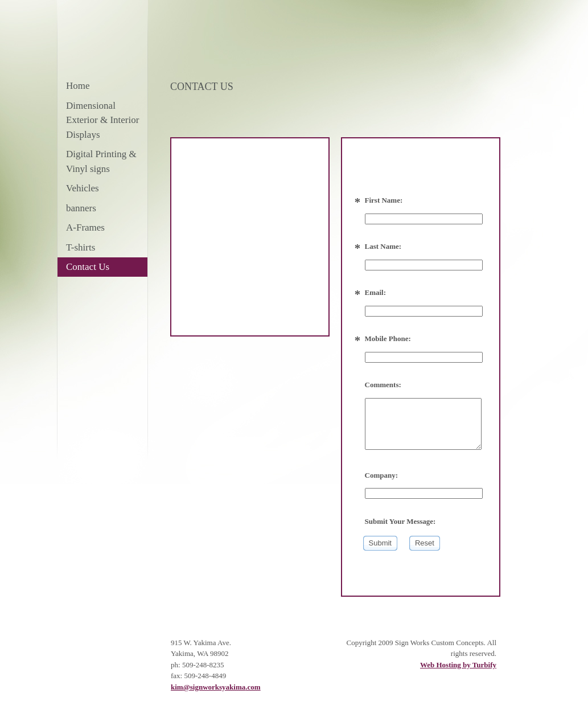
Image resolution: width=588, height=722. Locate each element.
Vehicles (83, 188)
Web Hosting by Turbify (458, 665)
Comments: (383, 385)
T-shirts (81, 247)
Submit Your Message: (400, 521)
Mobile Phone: (388, 339)
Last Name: (383, 246)
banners (81, 208)
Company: (382, 475)
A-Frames (85, 227)
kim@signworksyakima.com (216, 687)
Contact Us (88, 267)
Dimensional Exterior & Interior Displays (102, 120)
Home (78, 86)
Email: (376, 292)
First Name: (384, 200)
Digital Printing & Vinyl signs (101, 161)
